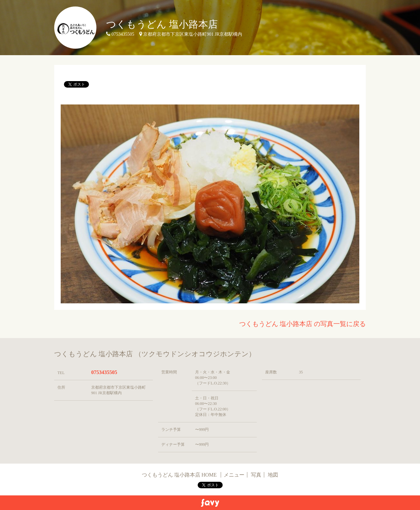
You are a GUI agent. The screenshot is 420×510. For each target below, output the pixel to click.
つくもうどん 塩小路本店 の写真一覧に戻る (303, 324)
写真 (256, 475)
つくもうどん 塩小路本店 (162, 24)
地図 (273, 475)
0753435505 (104, 372)
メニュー (234, 475)
